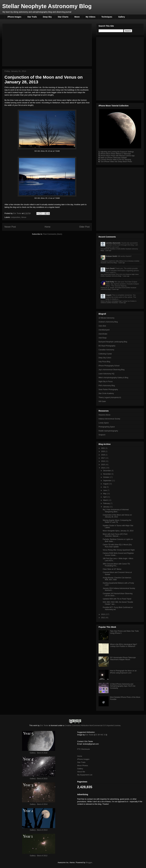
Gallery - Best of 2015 (39, 779)
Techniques (107, 17)
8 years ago (115, 289)
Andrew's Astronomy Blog (108, 322)
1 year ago (108, 250)
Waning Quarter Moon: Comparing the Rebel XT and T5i (117, 521)
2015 (103, 465)
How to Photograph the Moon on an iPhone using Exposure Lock (123, 672)
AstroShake (103, 334)
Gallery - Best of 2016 (39, 753)
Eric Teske (44, 725)
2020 (103, 451)
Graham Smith (111, 256)
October (106, 477)
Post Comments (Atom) (53, 234)
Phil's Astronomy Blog (107, 386)
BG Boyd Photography (107, 346)
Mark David (110, 268)
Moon (77, 17)
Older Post (84, 227)
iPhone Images (14, 17)
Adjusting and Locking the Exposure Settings (117, 152)
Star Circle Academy (106, 393)
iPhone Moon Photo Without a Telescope (116, 154)
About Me (81, 772)
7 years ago (121, 263)
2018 (103, 455)
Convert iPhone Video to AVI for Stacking (116, 160)
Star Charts (63, 17)
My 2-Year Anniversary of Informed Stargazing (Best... (116, 511)
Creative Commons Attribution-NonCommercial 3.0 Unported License (92, 725)
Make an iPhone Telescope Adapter (114, 158)
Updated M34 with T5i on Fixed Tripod (117, 599)
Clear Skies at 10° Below (112, 569)
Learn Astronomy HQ (106, 374)
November (107, 474)
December (107, 471)
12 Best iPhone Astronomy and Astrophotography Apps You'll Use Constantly (123, 686)
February (107, 503)
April (105, 497)
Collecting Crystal (105, 354)
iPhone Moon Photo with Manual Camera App (117, 156)
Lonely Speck (104, 423)
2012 (103, 618)
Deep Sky (47, 17)
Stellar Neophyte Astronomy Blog (47, 6)
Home (80, 756)
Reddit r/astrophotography (108, 431)
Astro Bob (102, 326)
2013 (103, 614)
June (105, 490)
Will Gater (102, 401)
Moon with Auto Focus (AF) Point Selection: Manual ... (115, 535)
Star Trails (32, 17)
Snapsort (102, 435)
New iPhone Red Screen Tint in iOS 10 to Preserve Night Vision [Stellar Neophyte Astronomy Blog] (120, 275)
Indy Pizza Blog (104, 362)
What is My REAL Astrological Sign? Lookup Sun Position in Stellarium (124, 645)
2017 (103, 458)
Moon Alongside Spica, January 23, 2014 (118, 531)
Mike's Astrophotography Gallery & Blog (113, 378)
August (106, 484)
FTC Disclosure (84, 749)
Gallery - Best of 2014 (39, 804)
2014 (103, 468)
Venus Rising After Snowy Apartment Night (119, 550)
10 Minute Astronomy (106, 318)
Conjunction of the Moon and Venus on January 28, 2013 (117, 516)
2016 (103, 461)
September (108, 481)
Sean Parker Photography (108, 390)
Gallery (122, 17)
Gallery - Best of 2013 (39, 830)
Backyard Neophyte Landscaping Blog (113, 342)
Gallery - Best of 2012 (39, 856)
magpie (109, 295)
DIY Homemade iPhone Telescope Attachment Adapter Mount (123, 659)
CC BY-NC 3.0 (101, 735)
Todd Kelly (110, 282)
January (106, 507)
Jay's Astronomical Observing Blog (111, 370)
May (105, 494)
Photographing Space (107, 427)
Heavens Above (104, 415)
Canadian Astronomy (106, 350)
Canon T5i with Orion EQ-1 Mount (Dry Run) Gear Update (117, 546)
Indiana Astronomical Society (109, 419)
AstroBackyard (104, 330)
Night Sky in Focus (106, 382)
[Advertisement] (30, 68)
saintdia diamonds (113, 243)
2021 (103, 448)
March (106, 500)
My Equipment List (85, 775)
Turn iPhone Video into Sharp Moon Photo (116, 162)
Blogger (89, 862)
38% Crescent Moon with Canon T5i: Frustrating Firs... (116, 565)
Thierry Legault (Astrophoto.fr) (110, 398)
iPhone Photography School (109, 366)
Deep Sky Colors (105, 358)
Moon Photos (83, 766)
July (105, 487)
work (35, 725)
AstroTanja (103, 338)
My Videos (90, 17)
